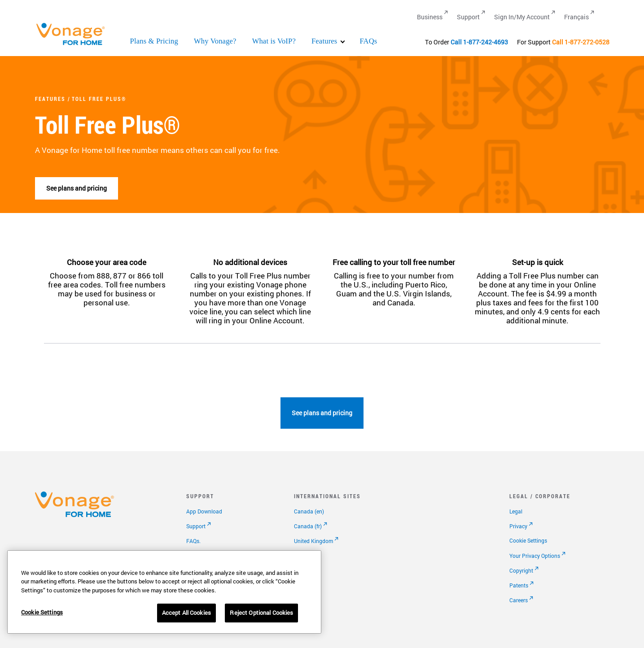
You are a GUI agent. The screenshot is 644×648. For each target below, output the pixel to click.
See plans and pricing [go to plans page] (77, 188)
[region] (164, 592)
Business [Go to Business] (430, 17)
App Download (204, 511)
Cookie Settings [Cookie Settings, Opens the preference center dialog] (42, 612)
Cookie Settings (528, 540)
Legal (516, 511)
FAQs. (193, 541)
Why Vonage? (215, 41)
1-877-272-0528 (587, 42)
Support (196, 526)
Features (324, 41)
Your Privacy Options (535, 556)
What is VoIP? (274, 41)
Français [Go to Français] (576, 17)
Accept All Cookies (186, 613)
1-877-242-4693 (486, 42)
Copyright (521, 570)
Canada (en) (309, 511)
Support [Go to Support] (468, 17)
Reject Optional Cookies (261, 613)
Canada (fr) (308, 526)
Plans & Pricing (154, 41)
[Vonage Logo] (74, 45)
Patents (519, 585)
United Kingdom (313, 541)
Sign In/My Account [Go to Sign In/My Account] (522, 17)
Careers (519, 600)
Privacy (518, 526)
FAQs (368, 41)
